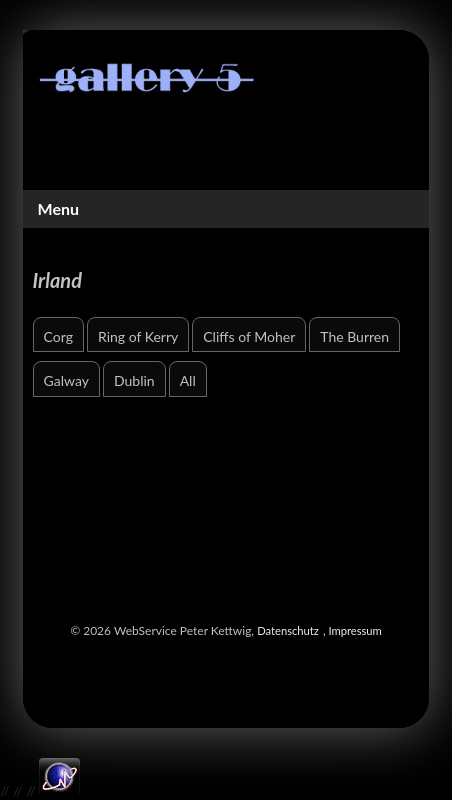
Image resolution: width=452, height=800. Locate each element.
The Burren (354, 336)
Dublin (134, 380)
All (188, 380)
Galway (66, 380)
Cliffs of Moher (249, 336)
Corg (58, 336)
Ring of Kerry (138, 336)
